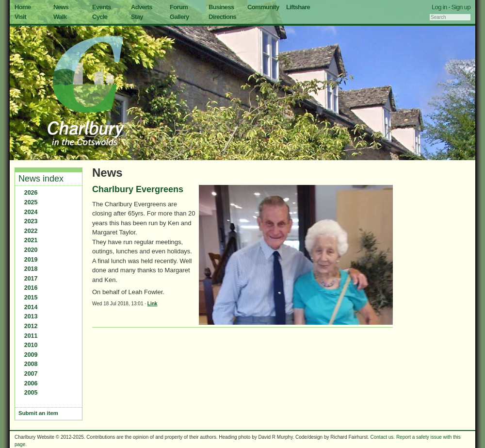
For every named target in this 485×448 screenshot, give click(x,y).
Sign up (461, 7)
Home (23, 7)
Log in (439, 7)
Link (153, 304)
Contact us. (383, 437)
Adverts (142, 7)
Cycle (100, 17)
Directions (222, 17)
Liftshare (298, 7)
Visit (20, 17)
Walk (60, 17)
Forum (179, 7)
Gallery (179, 17)
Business (221, 7)
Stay (137, 17)
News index (41, 179)
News (61, 7)
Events (102, 7)
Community (263, 7)
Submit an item (38, 413)
